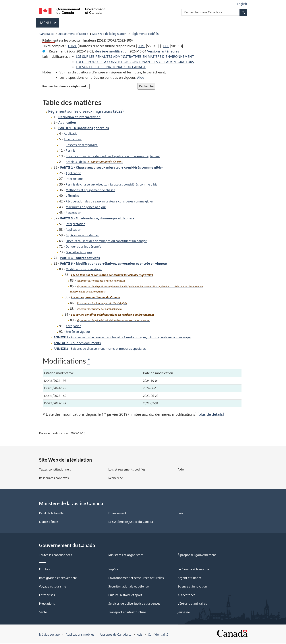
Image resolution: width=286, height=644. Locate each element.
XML (142, 46)
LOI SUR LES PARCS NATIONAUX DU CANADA (111, 67)
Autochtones (187, 596)
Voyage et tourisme (53, 587)
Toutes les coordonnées (56, 555)
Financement (117, 514)
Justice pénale (49, 522)
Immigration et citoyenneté (58, 578)
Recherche (116, 479)
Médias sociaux (50, 635)
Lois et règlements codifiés (127, 470)
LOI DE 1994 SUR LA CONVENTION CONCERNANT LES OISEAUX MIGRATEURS (135, 62)
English (242, 4)
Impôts (113, 570)
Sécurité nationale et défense (128, 587)
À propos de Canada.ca (116, 635)
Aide (141, 77)
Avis (140, 635)
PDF (166, 46)
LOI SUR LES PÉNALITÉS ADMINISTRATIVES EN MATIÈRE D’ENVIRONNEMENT (135, 56)
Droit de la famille (51, 514)
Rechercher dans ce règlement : (65, 86)
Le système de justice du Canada (131, 522)
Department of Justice (73, 34)
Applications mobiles (80, 635)
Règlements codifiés (145, 34)
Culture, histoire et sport (125, 596)
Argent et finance (190, 578)
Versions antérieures (163, 51)
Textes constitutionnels (55, 470)
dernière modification (112, 51)
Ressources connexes (54, 479)
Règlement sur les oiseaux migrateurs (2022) (86, 111)
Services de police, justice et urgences (134, 604)
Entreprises (47, 596)
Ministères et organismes (126, 555)
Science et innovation (192, 587)
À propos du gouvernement (197, 555)
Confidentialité (158, 635)
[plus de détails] (211, 415)
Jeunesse (184, 613)
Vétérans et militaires (192, 604)
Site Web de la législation (109, 34)
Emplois (45, 570)
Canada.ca (47, 34)
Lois (180, 514)
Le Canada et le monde (193, 570)
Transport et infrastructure (127, 613)
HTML (72, 46)
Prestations (47, 604)
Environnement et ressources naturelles (136, 578)
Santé (43, 613)
